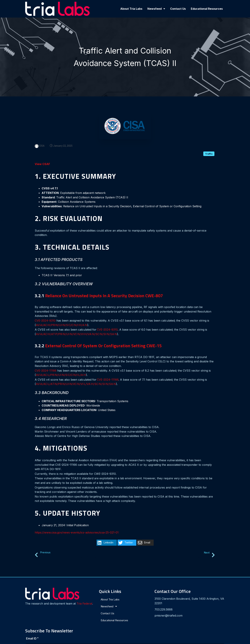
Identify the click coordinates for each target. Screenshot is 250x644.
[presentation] (184, 612)
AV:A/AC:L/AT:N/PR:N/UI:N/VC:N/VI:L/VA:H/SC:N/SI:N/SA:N (76, 376)
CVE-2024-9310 (45, 313)
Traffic (209, 146)
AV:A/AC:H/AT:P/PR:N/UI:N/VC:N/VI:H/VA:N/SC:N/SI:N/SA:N (76, 326)
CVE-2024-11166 (46, 363)
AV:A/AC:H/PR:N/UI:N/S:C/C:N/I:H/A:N (62, 317)
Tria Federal (36, 597)
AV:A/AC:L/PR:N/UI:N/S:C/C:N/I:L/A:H (61, 367)
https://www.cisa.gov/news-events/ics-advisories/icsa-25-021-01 (77, 525)
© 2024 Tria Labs (125, 640)
